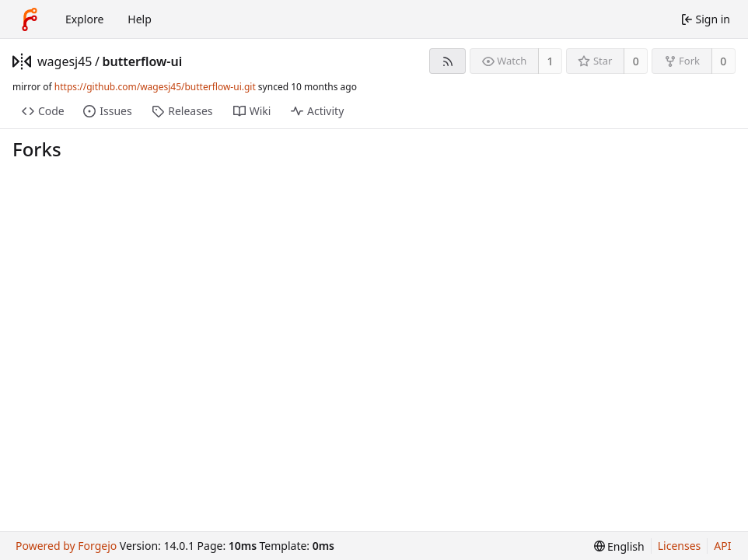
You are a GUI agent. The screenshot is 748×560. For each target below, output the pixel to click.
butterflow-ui (142, 61)
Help (140, 19)
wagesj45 (65, 61)
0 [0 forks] (723, 61)
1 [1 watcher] (551, 61)
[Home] (30, 19)
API (722, 546)
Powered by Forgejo (66, 546)
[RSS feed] (447, 61)
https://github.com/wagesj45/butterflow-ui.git (155, 87)
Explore (84, 19)
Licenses (680, 546)
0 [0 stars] (636, 61)
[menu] (619, 546)
